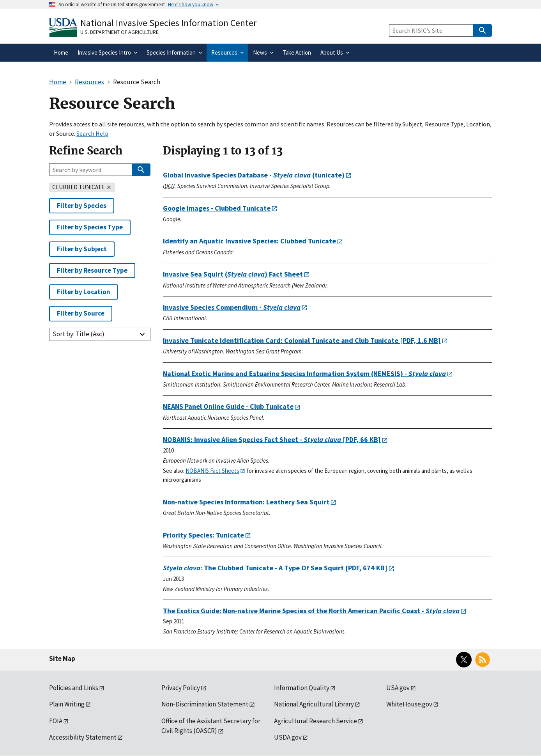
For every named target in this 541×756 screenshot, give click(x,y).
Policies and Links (74, 688)
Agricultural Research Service (316, 721)
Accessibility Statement (83, 737)
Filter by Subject (82, 249)
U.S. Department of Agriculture (119, 32)
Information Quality (302, 688)
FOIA (56, 721)
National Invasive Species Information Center (168, 23)
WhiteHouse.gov (409, 704)
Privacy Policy (181, 688)
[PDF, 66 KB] (272, 439)
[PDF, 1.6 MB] (302, 340)
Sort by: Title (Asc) (79, 334)
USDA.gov (288, 737)
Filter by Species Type (90, 227)
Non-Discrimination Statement (205, 704)
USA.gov (398, 688)
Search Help (92, 133)
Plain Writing (67, 704)
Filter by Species (82, 206)
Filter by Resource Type (92, 270)
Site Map (62, 658)
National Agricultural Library (314, 704)
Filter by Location (84, 292)
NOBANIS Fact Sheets (212, 471)
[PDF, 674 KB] (275, 568)
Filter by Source (81, 313)
